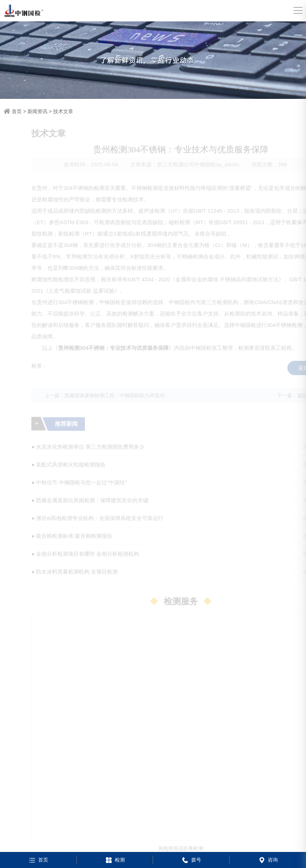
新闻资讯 (37, 111)
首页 (17, 111)
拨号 (191, 860)
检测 (115, 860)
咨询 (268, 860)
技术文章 (63, 111)
